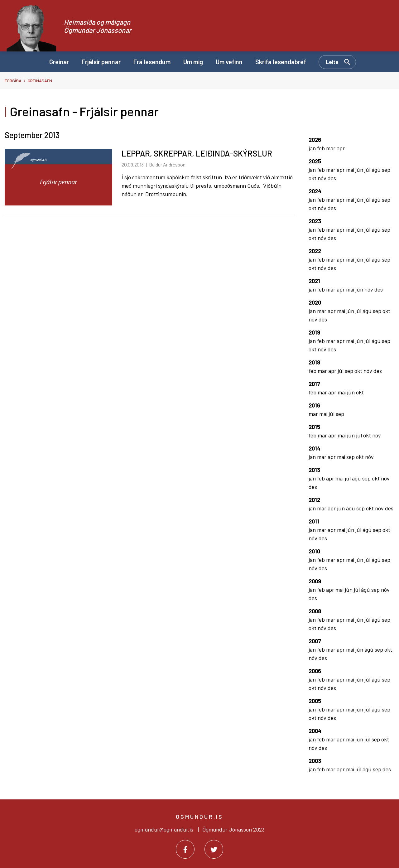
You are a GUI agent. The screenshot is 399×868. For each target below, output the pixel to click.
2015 (314, 427)
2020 (315, 302)
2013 (314, 470)
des (332, 178)
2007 (315, 641)
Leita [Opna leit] (332, 62)
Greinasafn (40, 81)
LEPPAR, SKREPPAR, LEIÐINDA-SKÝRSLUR (197, 153)
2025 (315, 161)
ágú (377, 170)
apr (341, 148)
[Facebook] (185, 849)
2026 (315, 140)
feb (322, 148)
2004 (315, 731)
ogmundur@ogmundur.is (164, 829)
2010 (314, 551)
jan (313, 148)
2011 (314, 521)
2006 (315, 671)
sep (386, 170)
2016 (314, 405)
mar (331, 148)
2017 (314, 384)
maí (351, 170)
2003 (315, 761)
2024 (315, 191)
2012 (314, 500)
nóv (323, 178)
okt (313, 178)
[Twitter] (214, 849)
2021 (314, 281)
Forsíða (13, 81)
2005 (315, 701)
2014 (315, 448)
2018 (314, 362)
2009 (315, 581)
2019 (314, 332)
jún (360, 170)
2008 (315, 611)
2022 (315, 251)
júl (368, 170)
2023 (315, 221)
